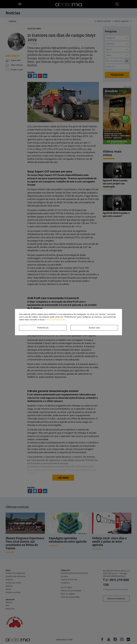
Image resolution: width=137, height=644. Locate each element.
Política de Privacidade (55, 320)
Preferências (43, 328)
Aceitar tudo (94, 328)
